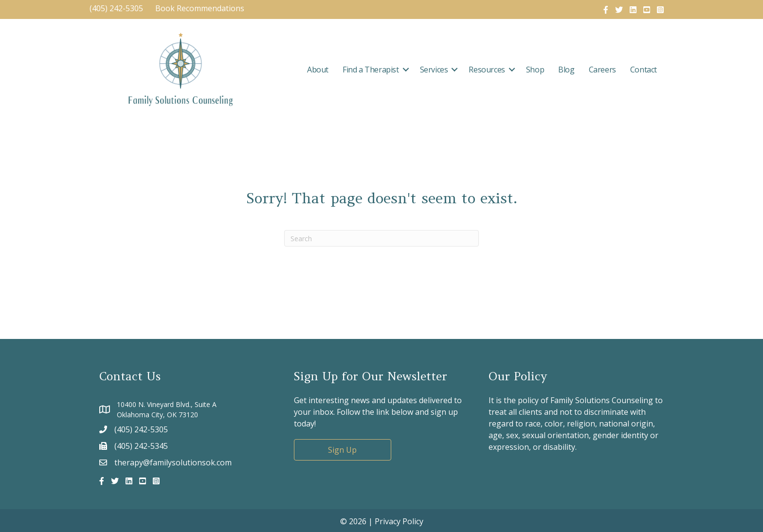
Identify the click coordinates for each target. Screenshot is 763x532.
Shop (535, 70)
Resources (487, 70)
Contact (644, 70)
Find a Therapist (371, 70)
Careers (602, 70)
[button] (406, 70)
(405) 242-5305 (116, 8)
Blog (566, 70)
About (318, 70)
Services (434, 70)
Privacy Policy (399, 521)
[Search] (381, 238)
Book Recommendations (201, 8)
